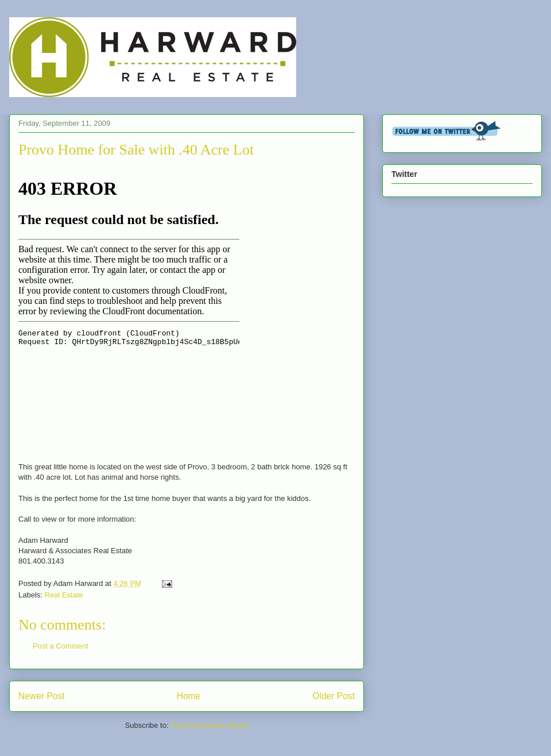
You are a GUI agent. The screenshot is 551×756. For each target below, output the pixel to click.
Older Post (333, 696)
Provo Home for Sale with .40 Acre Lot (136, 150)
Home (189, 696)
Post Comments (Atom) (209, 725)
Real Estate (64, 595)
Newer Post (42, 696)
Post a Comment (61, 646)
